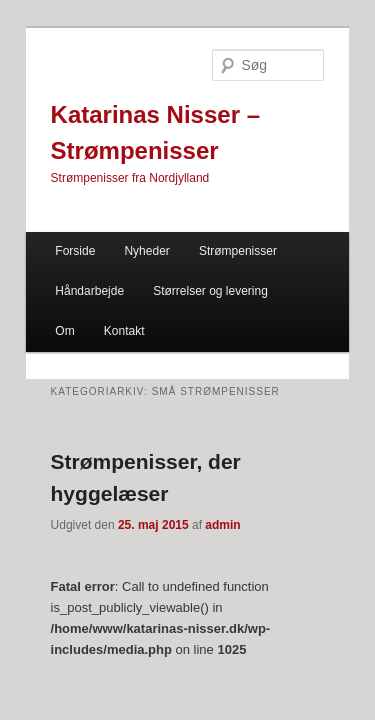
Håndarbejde (67, 263)
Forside (53, 223)
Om (284, 263)
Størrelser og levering (188, 263)
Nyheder (124, 223)
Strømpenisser (216, 223)
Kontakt (53, 303)
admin (200, 497)
